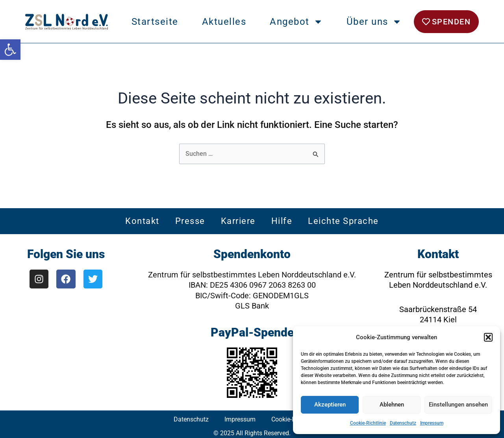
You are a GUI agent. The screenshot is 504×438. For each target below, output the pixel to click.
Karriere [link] (238, 221)
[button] (488, 337)
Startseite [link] (155, 22)
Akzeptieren (330, 405)
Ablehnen (392, 405)
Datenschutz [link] (403, 423)
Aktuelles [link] (224, 22)
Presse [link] (190, 221)
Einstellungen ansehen (458, 405)
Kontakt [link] (142, 221)
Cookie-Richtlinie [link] (368, 423)
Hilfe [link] (282, 221)
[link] (10, 50)
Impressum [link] (432, 423)
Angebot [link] (296, 22)
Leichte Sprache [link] (343, 221)
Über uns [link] (374, 22)
